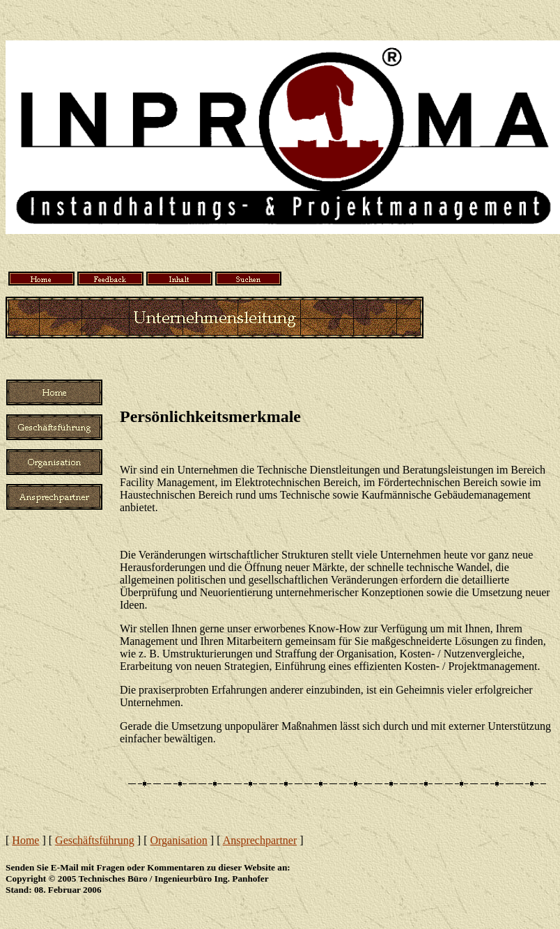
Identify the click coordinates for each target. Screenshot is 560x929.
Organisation (179, 840)
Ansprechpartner (260, 840)
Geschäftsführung (95, 840)
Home (25, 840)
